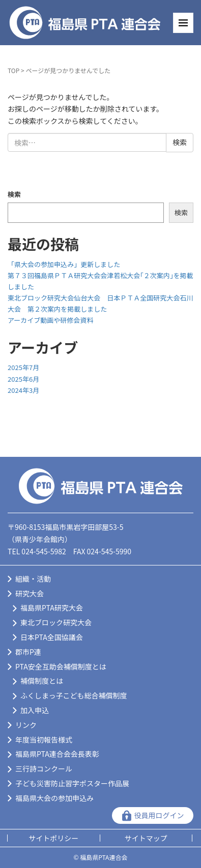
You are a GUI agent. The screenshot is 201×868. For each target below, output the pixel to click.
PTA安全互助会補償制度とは (61, 666)
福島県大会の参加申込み (54, 798)
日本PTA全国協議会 (52, 637)
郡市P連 (28, 652)
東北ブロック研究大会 (56, 622)
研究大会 (30, 593)
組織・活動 (33, 579)
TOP (13, 70)
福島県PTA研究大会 (52, 608)
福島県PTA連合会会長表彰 (57, 754)
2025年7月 (23, 367)
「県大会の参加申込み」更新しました (64, 264)
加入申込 (35, 710)
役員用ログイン (159, 815)
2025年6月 (23, 379)
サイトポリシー (53, 838)
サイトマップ (146, 838)
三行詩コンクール (44, 769)
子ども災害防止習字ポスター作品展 (72, 783)
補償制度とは (42, 681)
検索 (14, 194)
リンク (26, 725)
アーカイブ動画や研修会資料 (50, 320)
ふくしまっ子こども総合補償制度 (74, 695)
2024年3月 (23, 390)
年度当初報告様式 (44, 740)
